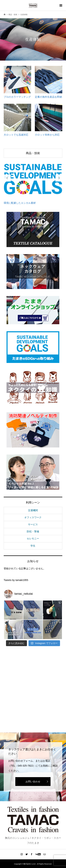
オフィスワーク (33, 517)
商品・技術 (33, 153)
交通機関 (33, 510)
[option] (33, 182)
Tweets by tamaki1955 (16, 580)
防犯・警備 (33, 531)
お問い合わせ (33, 782)
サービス (33, 524)
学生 (33, 546)
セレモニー (33, 539)
